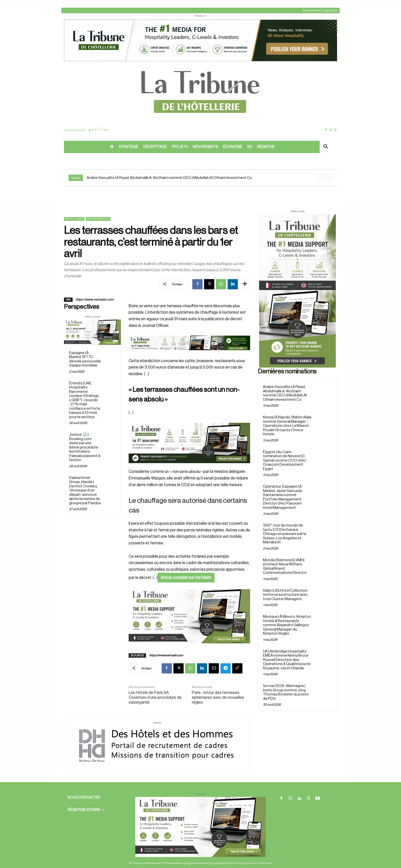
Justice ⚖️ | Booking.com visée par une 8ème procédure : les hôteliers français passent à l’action (85, 447)
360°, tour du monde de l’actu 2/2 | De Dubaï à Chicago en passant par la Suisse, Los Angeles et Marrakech (285, 534)
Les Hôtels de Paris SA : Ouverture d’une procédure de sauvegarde (155, 698)
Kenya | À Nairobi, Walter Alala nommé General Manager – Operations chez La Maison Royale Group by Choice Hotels (287, 426)
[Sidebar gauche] (92, 332)
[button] (326, 147)
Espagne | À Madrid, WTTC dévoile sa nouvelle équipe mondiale (85, 359)
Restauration (98, 219)
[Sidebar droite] (297, 291)
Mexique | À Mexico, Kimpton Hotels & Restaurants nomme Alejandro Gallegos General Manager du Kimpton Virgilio (287, 625)
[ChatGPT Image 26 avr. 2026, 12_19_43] (201, 61)
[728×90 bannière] (201, 827)
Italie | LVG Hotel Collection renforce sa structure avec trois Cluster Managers (285, 595)
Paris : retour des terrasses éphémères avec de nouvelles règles (218, 698)
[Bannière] (189, 354)
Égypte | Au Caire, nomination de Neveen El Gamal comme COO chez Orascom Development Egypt (285, 460)
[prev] (321, 178)
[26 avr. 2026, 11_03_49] (189, 443)
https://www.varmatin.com (95, 300)
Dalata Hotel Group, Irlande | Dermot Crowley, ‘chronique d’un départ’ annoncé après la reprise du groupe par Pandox (85, 490)
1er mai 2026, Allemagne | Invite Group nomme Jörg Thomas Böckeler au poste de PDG (286, 692)
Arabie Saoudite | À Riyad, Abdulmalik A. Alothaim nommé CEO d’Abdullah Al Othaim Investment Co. (170, 178)
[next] (329, 178)
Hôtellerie (74, 219)
